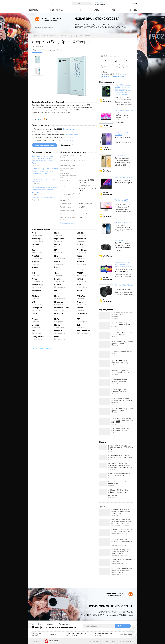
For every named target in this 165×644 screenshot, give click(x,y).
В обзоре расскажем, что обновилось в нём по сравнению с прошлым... (124, 140)
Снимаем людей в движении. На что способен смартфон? (122, 531)
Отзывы (60, 50)
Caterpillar (37, 308)
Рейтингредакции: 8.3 (108, 216)
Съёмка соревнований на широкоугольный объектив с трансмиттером (122, 511)
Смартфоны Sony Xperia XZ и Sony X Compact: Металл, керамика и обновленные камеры (45, 171)
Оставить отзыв (118, 77)
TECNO (80, 273)
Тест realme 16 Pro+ (122, 155)
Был (106, 66)
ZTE (78, 319)
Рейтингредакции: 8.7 (108, 149)
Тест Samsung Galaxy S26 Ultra (123, 134)
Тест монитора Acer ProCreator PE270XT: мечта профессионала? (123, 265)
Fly (33, 331)
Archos (35, 267)
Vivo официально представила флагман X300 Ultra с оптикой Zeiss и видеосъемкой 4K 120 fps (120, 465)
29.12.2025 (115, 365)
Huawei (35, 244)
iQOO (57, 267)
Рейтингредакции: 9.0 (108, 193)
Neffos (57, 319)
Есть (116, 66)
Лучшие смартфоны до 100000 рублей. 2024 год (121, 324)
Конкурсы (133, 10)
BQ (33, 302)
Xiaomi (80, 302)
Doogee (36, 325)
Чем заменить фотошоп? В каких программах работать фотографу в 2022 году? (122, 521)
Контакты (53, 634)
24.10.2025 (115, 336)
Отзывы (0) (106, 77)
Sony (34, 250)
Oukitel (80, 233)
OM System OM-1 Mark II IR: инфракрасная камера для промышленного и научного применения (118, 493)
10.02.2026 (115, 319)
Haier (57, 233)
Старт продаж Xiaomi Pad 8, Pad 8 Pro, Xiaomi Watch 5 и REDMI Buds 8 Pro (121, 447)
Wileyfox (81, 296)
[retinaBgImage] (105, 316)
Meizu (57, 296)
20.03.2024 (115, 432)
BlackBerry (37, 285)
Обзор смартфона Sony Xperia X (44, 198)
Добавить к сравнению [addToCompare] (112, 56)
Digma (35, 319)
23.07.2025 (115, 355)
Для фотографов (126, 634)
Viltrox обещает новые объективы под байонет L (120, 483)
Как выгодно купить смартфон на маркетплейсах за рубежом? (122, 315)
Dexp (34, 313)
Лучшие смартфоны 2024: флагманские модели (121, 429)
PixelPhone (82, 250)
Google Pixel (38, 336)
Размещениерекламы (37, 635)
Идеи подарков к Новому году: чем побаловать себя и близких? (122, 401)
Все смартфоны (84, 331)
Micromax (59, 302)
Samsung (36, 239)
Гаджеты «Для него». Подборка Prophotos (119, 390)
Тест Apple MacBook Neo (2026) (124, 112)
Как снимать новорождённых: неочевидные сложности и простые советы (122, 571)
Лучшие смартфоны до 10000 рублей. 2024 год (122, 410)
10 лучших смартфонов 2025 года (122, 352)
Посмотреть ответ (69, 129)
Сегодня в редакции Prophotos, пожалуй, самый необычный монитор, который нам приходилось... (123, 209)
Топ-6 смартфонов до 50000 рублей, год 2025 (122, 333)
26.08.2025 (115, 346)
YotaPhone (82, 313)
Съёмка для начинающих (119, 534)
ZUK (79, 325)
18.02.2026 (115, 393)
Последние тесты (107, 82)
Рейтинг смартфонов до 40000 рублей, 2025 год (120, 371)
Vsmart (80, 290)
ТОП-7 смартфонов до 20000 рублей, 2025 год (122, 343)
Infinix (57, 262)
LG (56, 290)
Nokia (57, 325)
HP (56, 250)
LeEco (57, 279)
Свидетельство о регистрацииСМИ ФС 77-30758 (75, 635)
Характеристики (49, 50)
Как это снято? (116, 515)
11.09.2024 (115, 327)
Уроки (114, 10)
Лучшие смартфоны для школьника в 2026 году (120, 362)
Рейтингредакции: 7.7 (107, 126)
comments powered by (43, 348)
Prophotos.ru (129, 641)
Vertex (80, 279)
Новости (79, 10)
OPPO (57, 336)
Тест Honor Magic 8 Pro (123, 222)
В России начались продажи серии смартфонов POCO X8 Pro (120, 456)
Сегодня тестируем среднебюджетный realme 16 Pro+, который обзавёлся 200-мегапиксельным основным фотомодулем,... (124, 165)
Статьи (97, 10)
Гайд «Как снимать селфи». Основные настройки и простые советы (121, 551)
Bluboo (35, 296)
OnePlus (58, 331)
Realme (80, 262)
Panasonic (81, 239)
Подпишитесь (99, 3)
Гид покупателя (57, 10)
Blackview (37, 290)
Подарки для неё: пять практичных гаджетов (119, 381)
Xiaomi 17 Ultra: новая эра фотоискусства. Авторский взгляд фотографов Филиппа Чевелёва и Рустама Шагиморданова (123, 90)
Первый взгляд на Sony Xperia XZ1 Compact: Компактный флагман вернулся (44, 190)
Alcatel (35, 256)
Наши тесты (33, 10)
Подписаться (124, 626)
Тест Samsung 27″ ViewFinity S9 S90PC (123, 201)
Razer (79, 256)
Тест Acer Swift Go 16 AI (123, 178)
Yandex (80, 308)
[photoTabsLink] (37, 59)
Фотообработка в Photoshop (120, 525)
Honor (57, 244)
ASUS (35, 279)
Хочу (127, 66)
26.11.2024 (115, 424)
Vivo (79, 285)
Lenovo (58, 285)
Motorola (59, 313)
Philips (80, 244)
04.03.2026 (115, 384)
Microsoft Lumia (62, 308)
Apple (35, 233)
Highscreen (59, 239)
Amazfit (36, 262)
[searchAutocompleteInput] (83, 3)
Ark (34, 273)
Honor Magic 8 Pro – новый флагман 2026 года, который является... (124, 228)
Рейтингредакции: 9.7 (107, 101)
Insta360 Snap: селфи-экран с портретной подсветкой (119, 475)
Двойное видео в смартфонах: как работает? (122, 560)
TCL (78, 267)
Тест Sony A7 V (120, 240)
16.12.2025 (114, 405)
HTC (56, 256)
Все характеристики (68, 223)
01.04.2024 (115, 413)
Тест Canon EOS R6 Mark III (124, 286)
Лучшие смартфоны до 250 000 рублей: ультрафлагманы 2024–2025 (122, 420)
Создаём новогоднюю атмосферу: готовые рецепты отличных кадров (122, 541)
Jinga (57, 273)
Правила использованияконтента (103, 635)
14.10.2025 (115, 374)
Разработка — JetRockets (99, 641)
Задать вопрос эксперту (45, 145)
